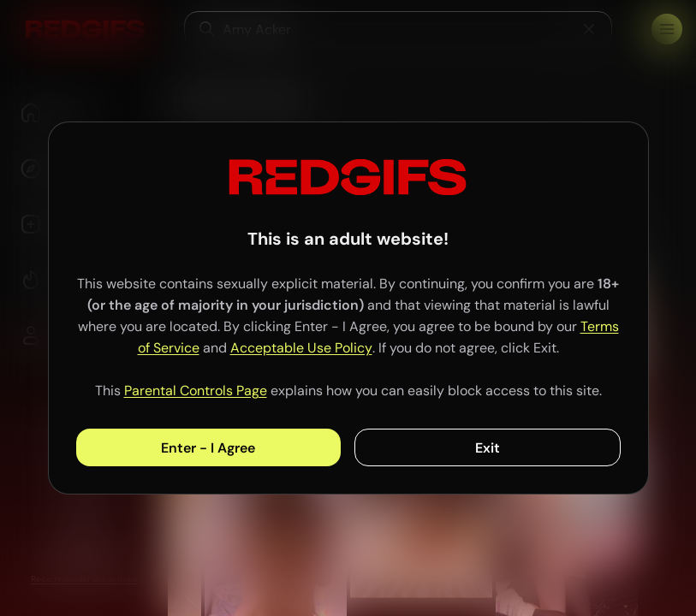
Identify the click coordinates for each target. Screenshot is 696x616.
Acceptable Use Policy (301, 348)
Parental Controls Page (196, 391)
